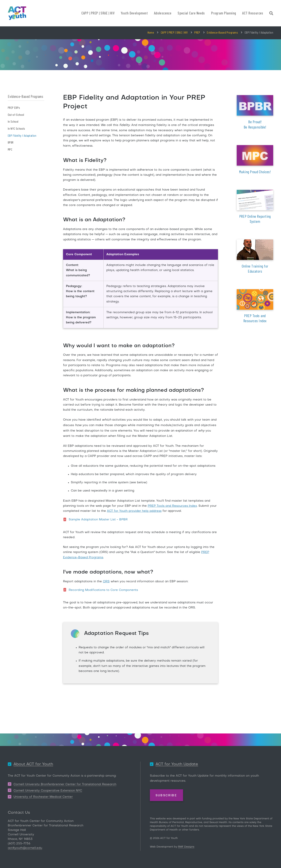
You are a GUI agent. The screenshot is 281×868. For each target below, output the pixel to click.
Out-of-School (16, 115)
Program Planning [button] (224, 13)
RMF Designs (186, 847)
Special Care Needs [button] (191, 13)
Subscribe (166, 795)
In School (13, 121)
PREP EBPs (14, 107)
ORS (106, 582)
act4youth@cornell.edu (25, 848)
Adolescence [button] (163, 13)
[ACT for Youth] (17, 13)
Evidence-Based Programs (222, 32)
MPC (10, 149)
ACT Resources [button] (253, 13)
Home (151, 32)
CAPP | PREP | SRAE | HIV (174, 32)
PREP (197, 32)
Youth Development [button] (134, 13)
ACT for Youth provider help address (134, 511)
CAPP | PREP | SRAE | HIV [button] (98, 13)
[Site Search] (271, 14)
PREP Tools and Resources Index (172, 506)
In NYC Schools (16, 128)
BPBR (11, 142)
